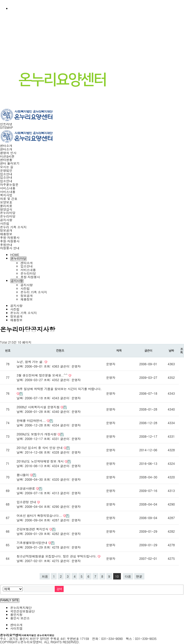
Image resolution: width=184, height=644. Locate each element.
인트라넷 (6, 124)
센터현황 (6, 160)
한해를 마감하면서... (32, 420)
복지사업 (6, 195)
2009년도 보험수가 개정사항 (37, 434)
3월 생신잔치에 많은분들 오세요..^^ (43, 375)
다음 (128, 576)
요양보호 (6, 202)
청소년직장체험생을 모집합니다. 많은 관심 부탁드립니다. (57, 556)
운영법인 (6, 170)
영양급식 (6, 209)
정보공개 (6, 230)
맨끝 (139, 576)
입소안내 (6, 174)
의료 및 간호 (9, 198)
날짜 (171, 350)
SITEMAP (7, 127)
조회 (181, 351)
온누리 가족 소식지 (13, 227)
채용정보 (6, 234)
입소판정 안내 (27, 502)
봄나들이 (23, 475)
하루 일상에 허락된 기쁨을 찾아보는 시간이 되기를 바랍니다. (59, 389)
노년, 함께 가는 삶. (31, 362)
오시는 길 (7, 167)
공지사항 (6, 220)
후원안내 (6, 245)
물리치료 (6, 206)
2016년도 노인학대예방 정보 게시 (41, 461)
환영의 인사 (8, 153)
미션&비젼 (7, 156)
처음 (45, 576)
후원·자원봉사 (10, 237)
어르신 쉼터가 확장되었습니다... (40, 515)
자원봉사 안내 (10, 248)
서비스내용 (8, 188)
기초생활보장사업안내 (32, 543)
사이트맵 (16, 628)
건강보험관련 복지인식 (33, 529)
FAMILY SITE (10, 600)
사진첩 (5, 223)
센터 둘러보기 (10, 163)
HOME (15, 255)
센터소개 (6, 146)
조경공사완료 (26, 488)
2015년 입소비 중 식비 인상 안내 (40, 448)
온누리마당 (8, 213)
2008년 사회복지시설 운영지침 (39, 407)
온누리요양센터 (27, 635)
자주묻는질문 (9, 184)
